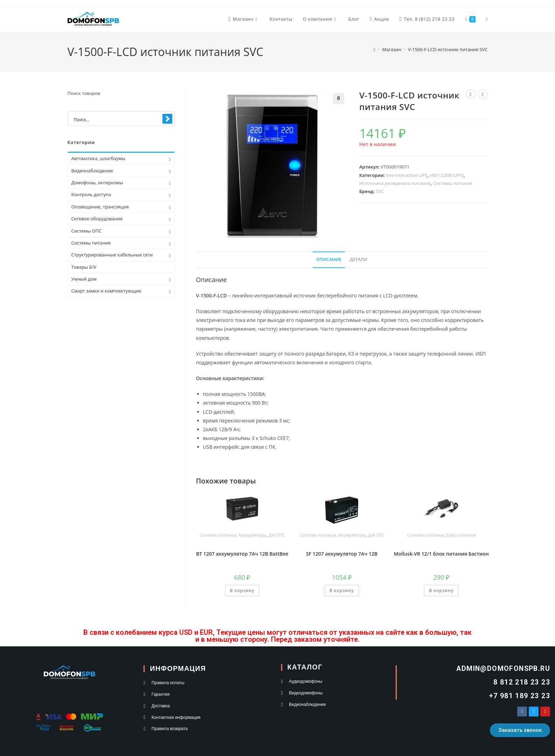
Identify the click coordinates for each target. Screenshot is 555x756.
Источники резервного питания (395, 183)
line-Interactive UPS (407, 175)
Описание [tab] (329, 259)
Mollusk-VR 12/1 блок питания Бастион (441, 554)
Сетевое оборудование (97, 219)
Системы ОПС (87, 231)
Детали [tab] (358, 259)
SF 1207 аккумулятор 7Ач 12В (342, 554)
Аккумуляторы (252, 535)
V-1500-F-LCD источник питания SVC (448, 49)
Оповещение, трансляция (100, 207)
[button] (339, 98)
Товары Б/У (84, 267)
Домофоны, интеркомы (97, 183)
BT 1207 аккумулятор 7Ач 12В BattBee (242, 554)
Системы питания (452, 183)
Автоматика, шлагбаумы (98, 158)
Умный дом (84, 279)
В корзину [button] (242, 590)
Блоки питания (461, 535)
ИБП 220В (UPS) (447, 175)
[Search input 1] (117, 119)
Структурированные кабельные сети (112, 255)
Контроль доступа (91, 194)
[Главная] (374, 49)
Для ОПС (276, 535)
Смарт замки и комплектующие (106, 291)
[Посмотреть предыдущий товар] (471, 94)
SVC (380, 191)
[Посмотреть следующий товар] (483, 94)
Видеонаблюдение (92, 171)
